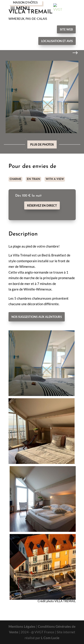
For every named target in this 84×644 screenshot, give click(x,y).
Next (72, 53)
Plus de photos (42, 144)
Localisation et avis (57, 41)
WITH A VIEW (55, 179)
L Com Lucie (50, 638)
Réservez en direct (42, 205)
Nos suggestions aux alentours (37, 317)
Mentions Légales (22, 626)
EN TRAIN (33, 179)
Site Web (66, 29)
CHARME (15, 179)
